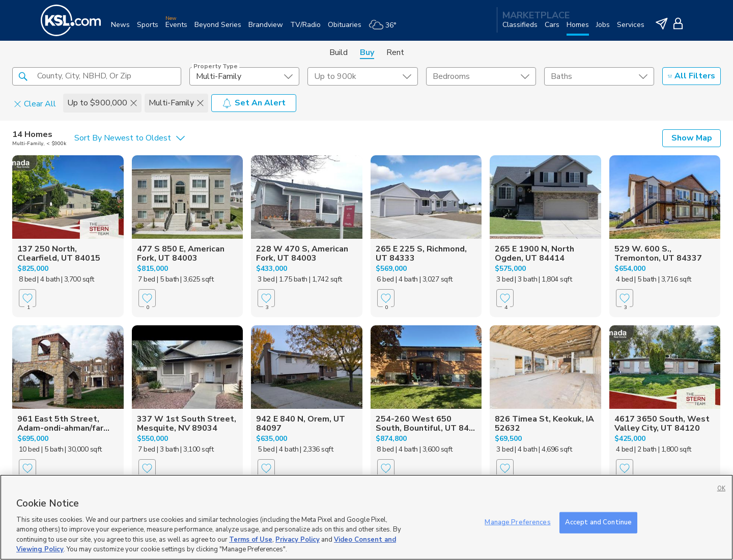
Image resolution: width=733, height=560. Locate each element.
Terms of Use (251, 540)
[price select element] (362, 76)
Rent (395, 52)
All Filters (692, 76)
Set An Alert (254, 103)
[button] (23, 76)
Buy (367, 52)
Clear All (35, 103)
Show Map (692, 138)
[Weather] (386, 29)
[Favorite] (27, 298)
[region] (366, 517)
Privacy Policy (298, 540)
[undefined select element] (244, 76)
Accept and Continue (598, 522)
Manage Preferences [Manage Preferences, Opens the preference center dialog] (517, 522)
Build (339, 52)
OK (721, 488)
